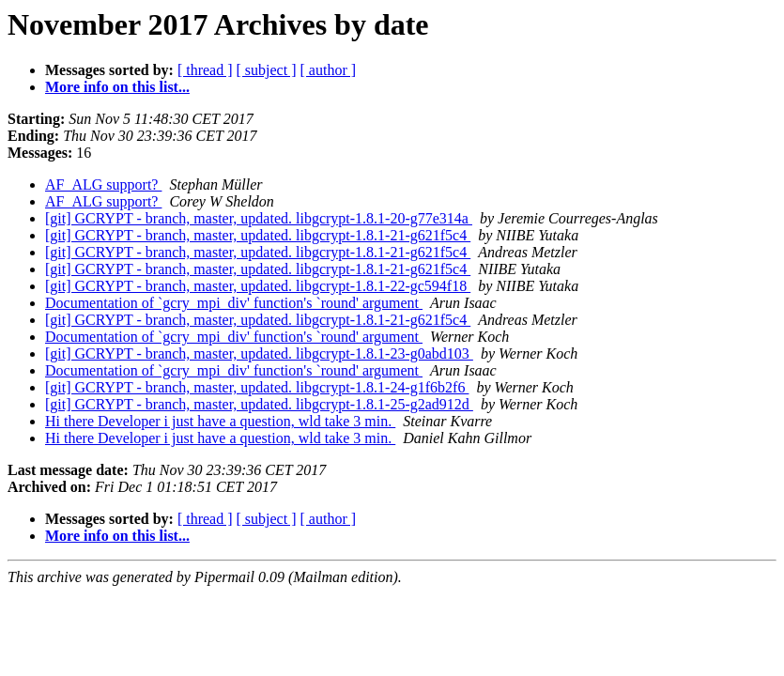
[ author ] (329, 70)
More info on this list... (117, 87)
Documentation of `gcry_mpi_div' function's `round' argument (234, 303)
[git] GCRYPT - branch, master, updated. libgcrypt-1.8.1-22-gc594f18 (258, 286)
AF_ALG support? (103, 184)
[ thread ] (205, 70)
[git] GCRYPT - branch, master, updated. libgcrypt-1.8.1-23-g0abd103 (259, 353)
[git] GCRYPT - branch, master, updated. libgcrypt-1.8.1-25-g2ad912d (259, 404)
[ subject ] (267, 70)
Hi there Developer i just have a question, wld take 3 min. (220, 421)
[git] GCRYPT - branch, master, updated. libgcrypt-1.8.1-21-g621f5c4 (258, 235)
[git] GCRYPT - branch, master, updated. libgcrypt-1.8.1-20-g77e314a (259, 218)
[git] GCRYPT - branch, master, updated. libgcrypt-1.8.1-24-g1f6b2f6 (257, 387)
